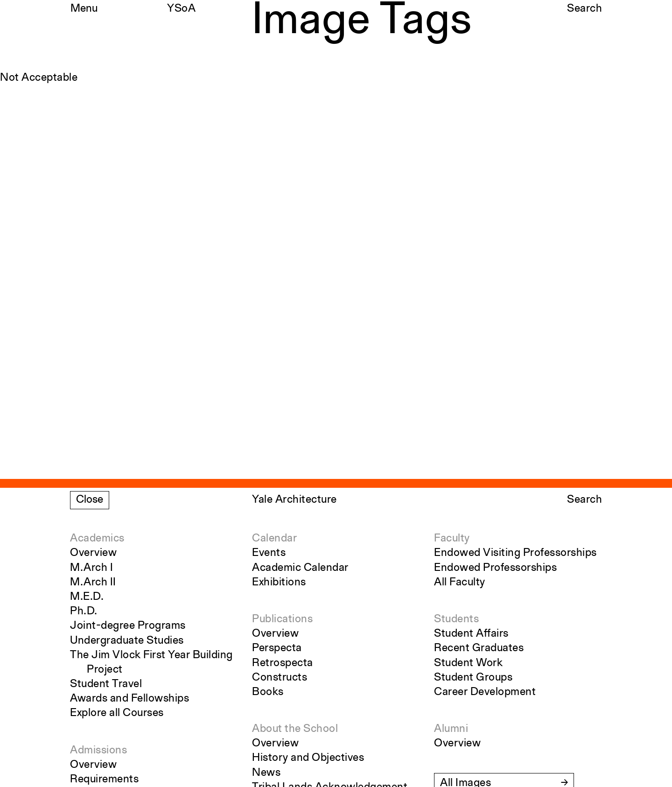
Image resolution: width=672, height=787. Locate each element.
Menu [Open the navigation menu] (84, 9)
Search (584, 9)
